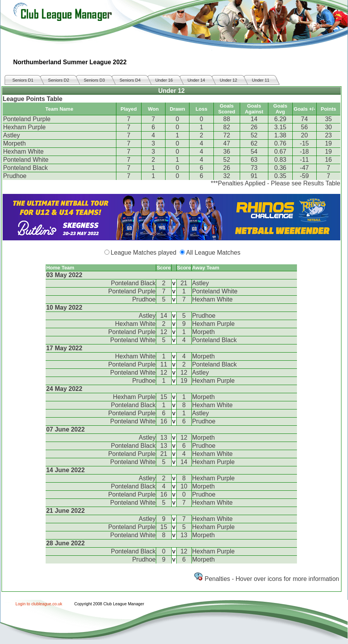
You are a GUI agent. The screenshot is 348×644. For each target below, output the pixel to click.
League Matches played (143, 253)
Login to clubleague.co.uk (39, 604)
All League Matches (213, 253)
